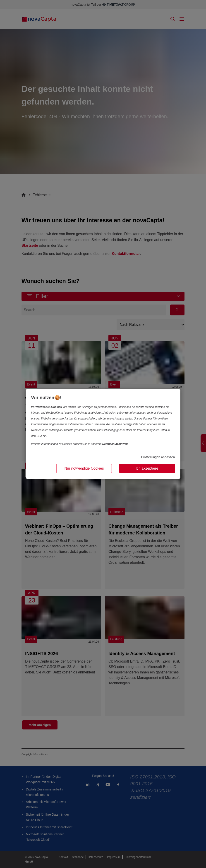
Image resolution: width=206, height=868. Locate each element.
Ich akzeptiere (147, 468)
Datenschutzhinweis (115, 444)
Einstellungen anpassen (158, 457)
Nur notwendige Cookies (84, 468)
